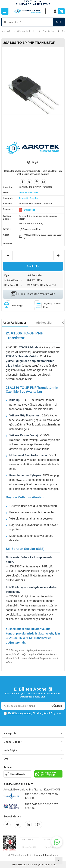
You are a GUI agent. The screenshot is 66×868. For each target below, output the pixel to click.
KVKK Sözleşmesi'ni (20, 713)
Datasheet (29, 210)
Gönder (57, 706)
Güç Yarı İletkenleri (27, 31)
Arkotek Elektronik (28, 193)
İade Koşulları (44, 323)
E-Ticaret (22, 865)
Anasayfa (6, 31)
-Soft (14, 865)
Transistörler (49, 31)
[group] (33, 92)
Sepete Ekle (33, 266)
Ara (59, 22)
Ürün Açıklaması (15, 323)
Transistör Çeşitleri (29, 198)
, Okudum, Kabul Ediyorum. (33, 713)
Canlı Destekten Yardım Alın (33, 294)
